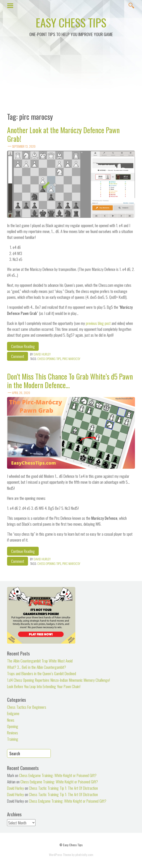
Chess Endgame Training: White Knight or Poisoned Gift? (58, 775)
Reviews (13, 733)
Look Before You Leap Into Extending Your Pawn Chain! (44, 686)
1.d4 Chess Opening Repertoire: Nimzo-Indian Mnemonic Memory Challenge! (58, 680)
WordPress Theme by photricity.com (71, 855)
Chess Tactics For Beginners (27, 707)
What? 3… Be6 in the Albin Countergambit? (37, 667)
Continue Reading (23, 346)
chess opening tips (49, 359)
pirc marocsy (71, 359)
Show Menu (10, 5)
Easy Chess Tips (71, 22)
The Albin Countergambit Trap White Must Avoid (40, 661)
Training (13, 739)
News (11, 720)
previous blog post (99, 323)
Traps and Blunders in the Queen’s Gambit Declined (42, 673)
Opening (13, 726)
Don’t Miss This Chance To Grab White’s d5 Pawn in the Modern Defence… (70, 381)
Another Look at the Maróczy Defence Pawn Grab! (63, 134)
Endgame (13, 713)
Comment (18, 356)
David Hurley (42, 354)
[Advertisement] (71, 77)
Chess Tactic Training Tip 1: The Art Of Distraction (63, 788)
